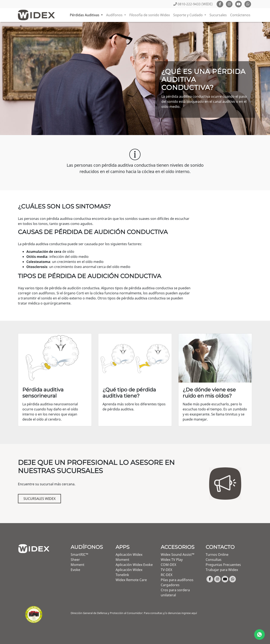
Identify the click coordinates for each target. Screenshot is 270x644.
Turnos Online (217, 555)
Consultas (214, 560)
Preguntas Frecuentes (223, 565)
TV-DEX (166, 570)
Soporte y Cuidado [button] (188, 15)
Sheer (75, 560)
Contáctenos (240, 15)
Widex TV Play (172, 560)
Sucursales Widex (39, 499)
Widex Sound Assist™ (178, 555)
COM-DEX (168, 565)
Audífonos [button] (115, 15)
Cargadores (170, 585)
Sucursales (218, 15)
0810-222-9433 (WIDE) (193, 4)
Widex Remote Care (131, 580)
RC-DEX (167, 575)
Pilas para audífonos (177, 580)
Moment (78, 565)
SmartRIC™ (79, 555)
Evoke (75, 570)
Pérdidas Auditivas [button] (85, 15)
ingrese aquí (189, 613)
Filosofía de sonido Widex (150, 15)
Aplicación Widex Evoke (134, 565)
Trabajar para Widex (222, 570)
